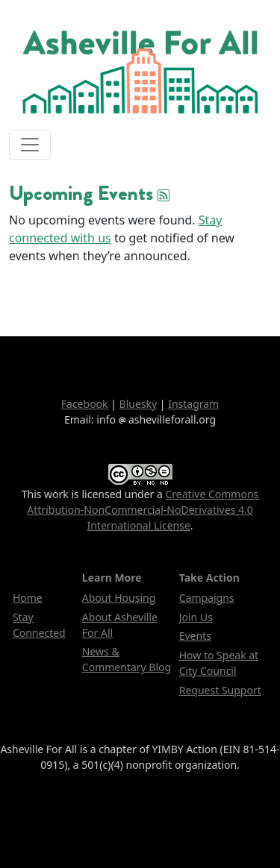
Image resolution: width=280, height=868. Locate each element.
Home (28, 598)
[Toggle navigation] (30, 145)
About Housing (119, 598)
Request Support (220, 690)
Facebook (85, 404)
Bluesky (139, 404)
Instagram (193, 404)
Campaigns (207, 598)
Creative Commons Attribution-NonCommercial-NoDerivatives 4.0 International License (143, 510)
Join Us (196, 617)
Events (195, 636)
